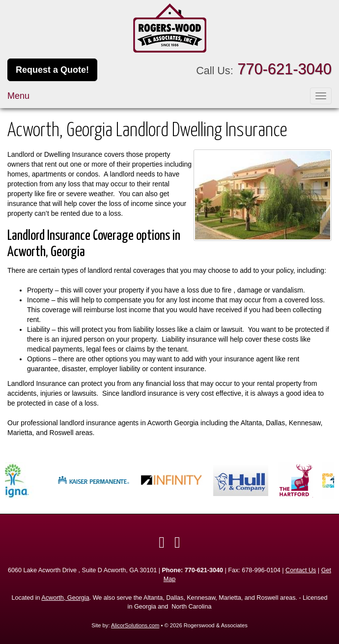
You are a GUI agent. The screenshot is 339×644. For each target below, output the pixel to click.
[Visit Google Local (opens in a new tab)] (177, 542)
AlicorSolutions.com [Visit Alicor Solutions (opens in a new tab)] (135, 625)
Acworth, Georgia (65, 598)
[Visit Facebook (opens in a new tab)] (162, 542)
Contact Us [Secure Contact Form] (301, 570)
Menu (18, 96)
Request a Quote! (52, 70)
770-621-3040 (284, 69)
